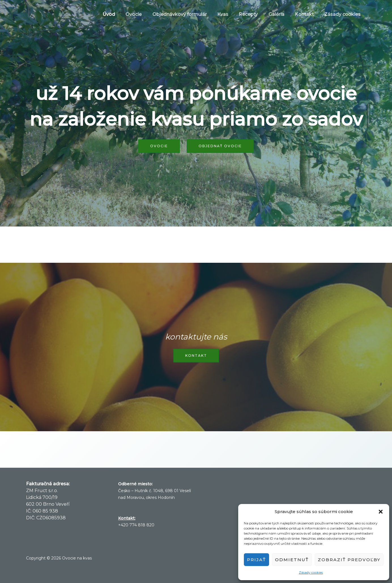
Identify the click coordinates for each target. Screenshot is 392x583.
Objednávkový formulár (188, 14)
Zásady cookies (311, 572)
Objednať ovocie (220, 146)
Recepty (254, 14)
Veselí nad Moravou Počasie (288, 502)
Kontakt (307, 14)
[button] (381, 512)
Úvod (120, 14)
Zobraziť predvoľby (349, 560)
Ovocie (143, 14)
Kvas (230, 14)
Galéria (280, 14)
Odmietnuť (292, 560)
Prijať (256, 560)
